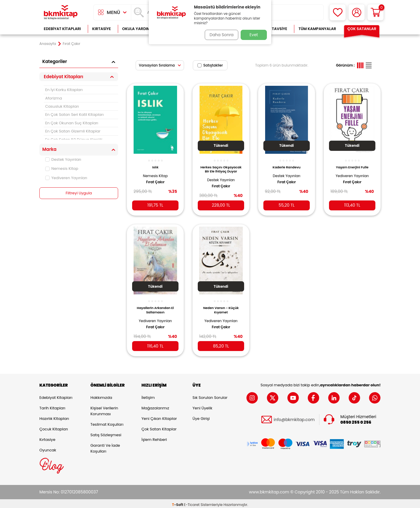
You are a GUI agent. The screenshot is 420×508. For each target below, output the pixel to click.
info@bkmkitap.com (294, 417)
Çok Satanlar (362, 29)
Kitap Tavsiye (274, 29)
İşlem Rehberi (154, 437)
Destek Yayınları (63, 159)
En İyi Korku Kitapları (64, 90)
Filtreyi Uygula (79, 193)
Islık (155, 164)
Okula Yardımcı (138, 29)
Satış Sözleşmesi (106, 433)
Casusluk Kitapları (62, 106)
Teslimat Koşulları (107, 422)
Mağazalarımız (155, 406)
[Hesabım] (357, 12)
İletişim (148, 395)
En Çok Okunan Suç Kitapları (72, 123)
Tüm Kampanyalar (317, 29)
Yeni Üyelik (202, 406)
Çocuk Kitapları (54, 427)
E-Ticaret (192, 502)
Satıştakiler (210, 65)
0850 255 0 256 (356, 420)
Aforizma (54, 98)
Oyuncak (48, 448)
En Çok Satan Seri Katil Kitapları (74, 115)
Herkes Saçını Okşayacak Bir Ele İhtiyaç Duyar (221, 167)
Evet (254, 35)
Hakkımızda (101, 395)
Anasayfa (48, 44)
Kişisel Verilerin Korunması (104, 409)
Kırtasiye (101, 29)
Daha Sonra (220, 35)
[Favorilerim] (338, 12)
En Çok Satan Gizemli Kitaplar (73, 131)
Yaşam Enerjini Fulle (352, 164)
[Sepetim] (376, 12)
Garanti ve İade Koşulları (105, 446)
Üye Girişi (201, 416)
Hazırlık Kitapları (54, 416)
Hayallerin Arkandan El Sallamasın (155, 306)
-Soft (178, 502)
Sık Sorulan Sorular (210, 395)
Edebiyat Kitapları (62, 29)
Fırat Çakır (155, 179)
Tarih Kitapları (52, 406)
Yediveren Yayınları (66, 178)
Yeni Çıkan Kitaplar (159, 416)
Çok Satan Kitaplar (159, 427)
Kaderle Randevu (287, 164)
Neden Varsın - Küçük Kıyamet (221, 306)
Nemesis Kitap (62, 169)
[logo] (61, 12)
